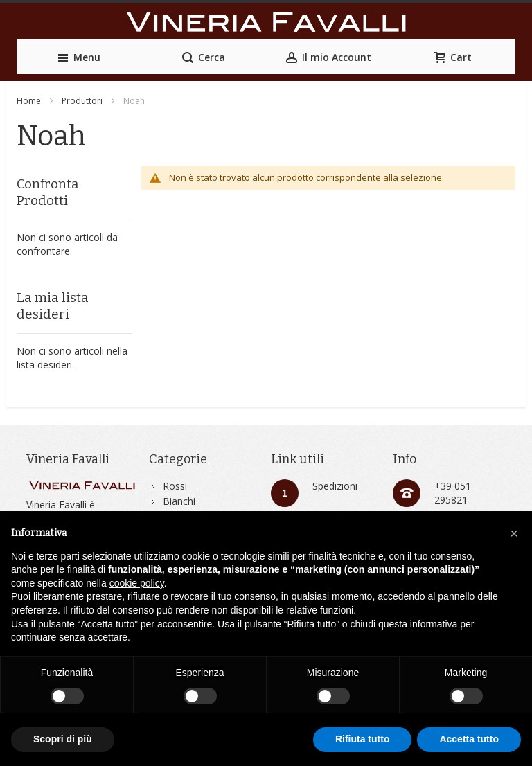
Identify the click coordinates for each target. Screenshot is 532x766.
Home (29, 101)
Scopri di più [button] (63, 739)
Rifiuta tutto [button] (363, 739)
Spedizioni (335, 486)
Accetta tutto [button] (469, 739)
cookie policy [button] (137, 583)
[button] (514, 533)
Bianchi (179, 501)
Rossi (175, 486)
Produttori (82, 101)
